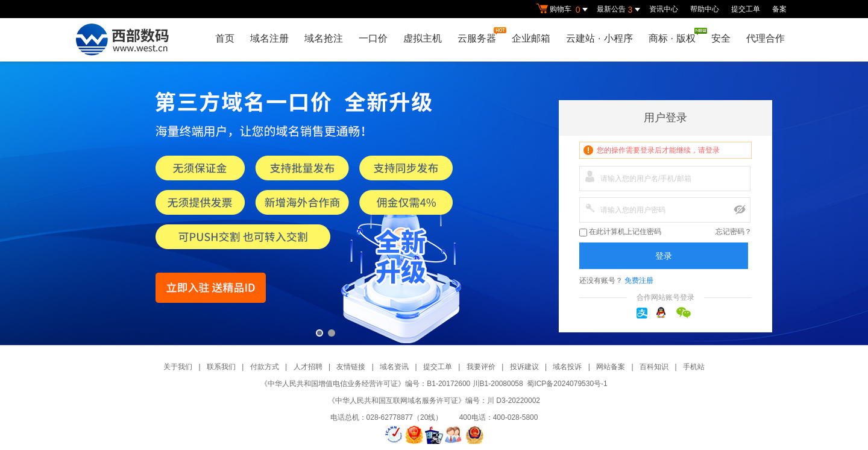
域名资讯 (394, 367)
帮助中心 (705, 9)
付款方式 (265, 367)
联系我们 (221, 367)
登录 (664, 256)
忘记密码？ (734, 232)
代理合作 (766, 38)
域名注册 (269, 38)
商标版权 (675, 36)
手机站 (694, 367)
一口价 (373, 38)
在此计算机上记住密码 (620, 232)
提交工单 (746, 9)
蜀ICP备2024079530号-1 (567, 384)
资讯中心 (664, 9)
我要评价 (481, 367)
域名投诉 (567, 367)
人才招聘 (308, 367)
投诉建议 (524, 367)
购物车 (564, 10)
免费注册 (639, 280)
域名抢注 (324, 38)
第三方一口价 (434, 203)
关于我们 (178, 367)
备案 (779, 9)
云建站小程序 (599, 38)
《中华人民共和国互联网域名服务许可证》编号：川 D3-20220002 (434, 401)
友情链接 (351, 367)
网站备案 (611, 367)
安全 (721, 38)
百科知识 (654, 367)
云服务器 (480, 35)
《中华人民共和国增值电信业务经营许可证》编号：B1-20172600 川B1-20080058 (392, 384)
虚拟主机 (423, 38)
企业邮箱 (531, 38)
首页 (225, 38)
